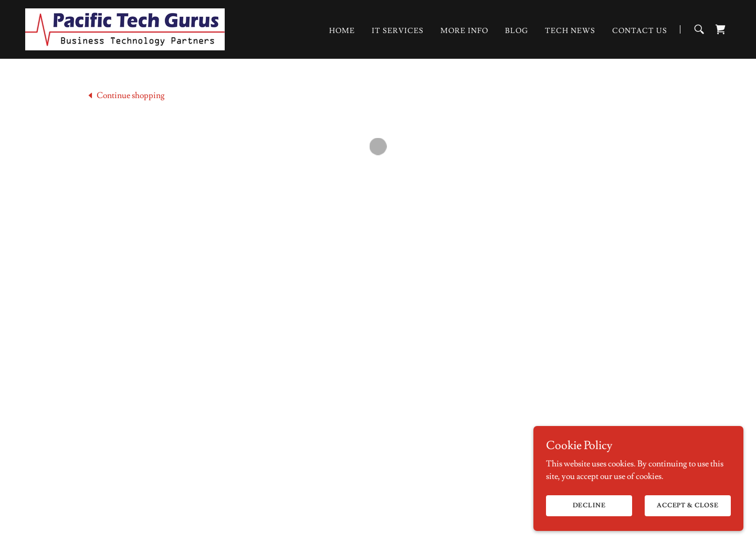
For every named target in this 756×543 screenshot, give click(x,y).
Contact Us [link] (640, 30)
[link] (123, 27)
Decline (589, 520)
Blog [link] (517, 30)
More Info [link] (464, 30)
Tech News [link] (570, 30)
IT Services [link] (398, 30)
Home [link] (342, 30)
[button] (720, 29)
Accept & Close (688, 520)
